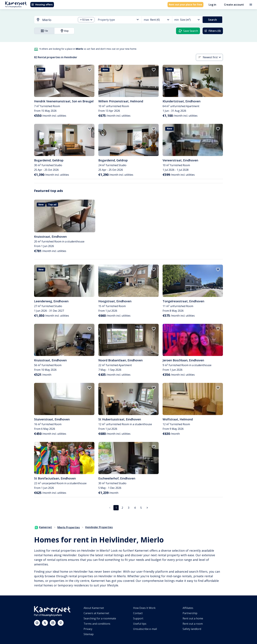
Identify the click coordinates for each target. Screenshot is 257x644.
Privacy (88, 629)
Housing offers (42, 5)
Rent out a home (193, 618)
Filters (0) (212, 31)
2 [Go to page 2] (122, 508)
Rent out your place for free (185, 5)
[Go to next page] (147, 508)
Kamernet (43, 527)
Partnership (190, 613)
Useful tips (140, 624)
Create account (234, 5)
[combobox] (53, 20)
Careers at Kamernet (96, 613)
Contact (138, 613)
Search (213, 20)
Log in (212, 5)
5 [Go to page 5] (141, 508)
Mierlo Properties (69, 527)
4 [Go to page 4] (135, 508)
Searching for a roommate (100, 618)
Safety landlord (192, 629)
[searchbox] (58, 20)
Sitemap (89, 634)
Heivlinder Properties (99, 527)
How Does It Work (144, 608)
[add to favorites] (89, 70)
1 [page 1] (116, 508)
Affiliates (188, 608)
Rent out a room (193, 624)
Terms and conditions (97, 624)
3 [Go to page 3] (129, 508)
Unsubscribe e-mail (145, 629)
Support (138, 618)
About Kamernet (94, 608)
